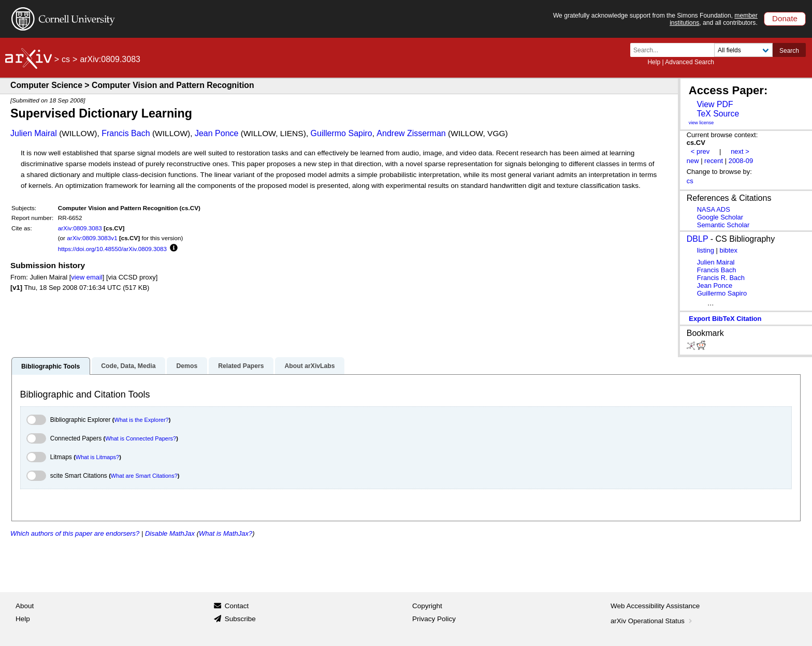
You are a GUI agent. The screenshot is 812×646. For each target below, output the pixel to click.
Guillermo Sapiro (342, 133)
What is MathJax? (226, 533)
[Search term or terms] (675, 50)
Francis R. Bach (721, 278)
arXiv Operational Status (652, 621)
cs (66, 59)
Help (654, 62)
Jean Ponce (217, 133)
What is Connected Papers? (141, 438)
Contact (237, 606)
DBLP (698, 239)
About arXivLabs (309, 366)
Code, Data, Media (128, 366)
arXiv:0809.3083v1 (92, 238)
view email (86, 277)
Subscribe (240, 619)
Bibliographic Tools (50, 366)
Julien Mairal (34, 133)
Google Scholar (720, 217)
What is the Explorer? (142, 420)
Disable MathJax (170, 533)
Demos (187, 366)
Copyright (427, 606)
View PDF (715, 104)
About (25, 606)
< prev (700, 151)
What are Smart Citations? (144, 476)
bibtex (728, 250)
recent (714, 161)
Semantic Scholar (723, 225)
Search (789, 51)
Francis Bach (126, 133)
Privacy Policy (434, 619)
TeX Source (718, 114)
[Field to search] (743, 50)
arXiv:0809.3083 (80, 228)
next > (740, 151)
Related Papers (241, 366)
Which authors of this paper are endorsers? (75, 533)
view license (701, 123)
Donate (785, 18)
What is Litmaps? (97, 457)
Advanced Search (690, 62)
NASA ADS (714, 209)
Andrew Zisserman (411, 133)
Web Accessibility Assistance (655, 606)
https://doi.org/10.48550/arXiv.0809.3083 (112, 249)
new (693, 161)
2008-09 (741, 161)
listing (706, 250)
